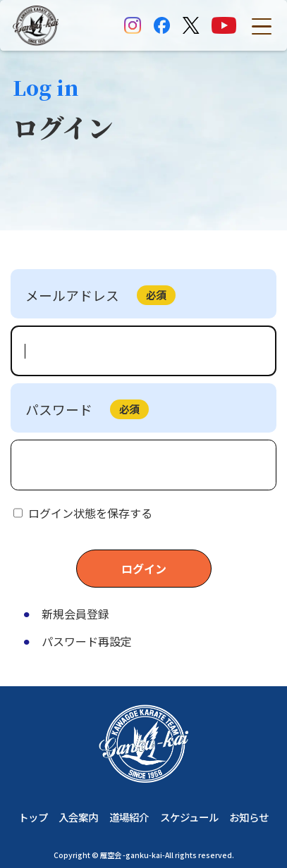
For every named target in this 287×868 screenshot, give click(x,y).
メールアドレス (72, 295)
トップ (33, 818)
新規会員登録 (75, 614)
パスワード (59, 409)
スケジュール (189, 818)
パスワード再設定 (87, 641)
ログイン (144, 569)
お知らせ (249, 818)
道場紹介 (129, 818)
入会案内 (78, 818)
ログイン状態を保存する (90, 513)
